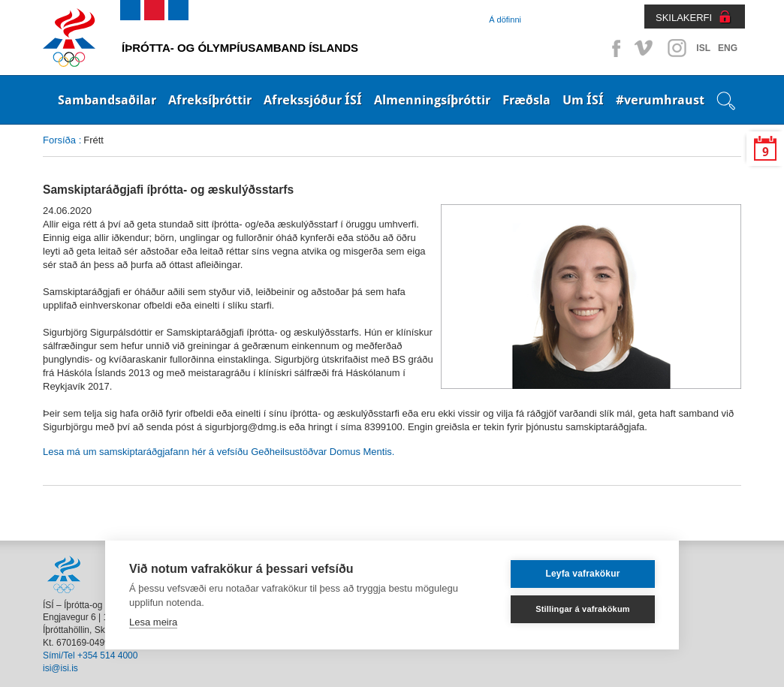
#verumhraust (660, 100)
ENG (728, 48)
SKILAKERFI (684, 18)
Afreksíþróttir (210, 100)
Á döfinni (505, 20)
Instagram (677, 48)
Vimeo (645, 48)
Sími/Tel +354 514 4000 (90, 655)
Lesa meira (153, 622)
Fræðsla (526, 100)
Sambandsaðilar (107, 100)
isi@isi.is (60, 668)
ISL (703, 48)
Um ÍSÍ (583, 100)
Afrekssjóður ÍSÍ (313, 100)
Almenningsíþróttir (432, 100)
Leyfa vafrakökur (582, 574)
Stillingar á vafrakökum (583, 609)
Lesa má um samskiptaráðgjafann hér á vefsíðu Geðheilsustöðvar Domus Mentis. (219, 452)
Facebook (614, 48)
